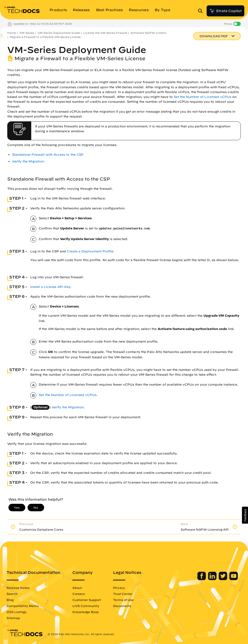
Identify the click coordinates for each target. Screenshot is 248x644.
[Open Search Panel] (202, 11)
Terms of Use (123, 600)
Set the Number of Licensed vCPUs (202, 97)
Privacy (119, 588)
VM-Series (27, 33)
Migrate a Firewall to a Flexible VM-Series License (45, 37)
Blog (10, 600)
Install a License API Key (50, 287)
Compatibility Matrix (23, 606)
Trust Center (123, 594)
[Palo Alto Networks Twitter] (223, 579)
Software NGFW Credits (148, 33)
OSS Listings (16, 612)
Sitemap (13, 618)
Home (12, 33)
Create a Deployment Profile (90, 251)
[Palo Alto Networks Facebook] (202, 579)
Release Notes (18, 588)
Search (12, 594)
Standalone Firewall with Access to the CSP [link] (48, 155)
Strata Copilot (225, 11)
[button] (245, 515)
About (77, 588)
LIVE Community (86, 606)
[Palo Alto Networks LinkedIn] (213, 579)
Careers (79, 594)
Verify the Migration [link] (28, 161)
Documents (122, 606)
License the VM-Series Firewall (105, 33)
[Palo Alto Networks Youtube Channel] (234, 579)
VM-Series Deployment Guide (59, 33)
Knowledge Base (86, 612)
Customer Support (87, 600)
